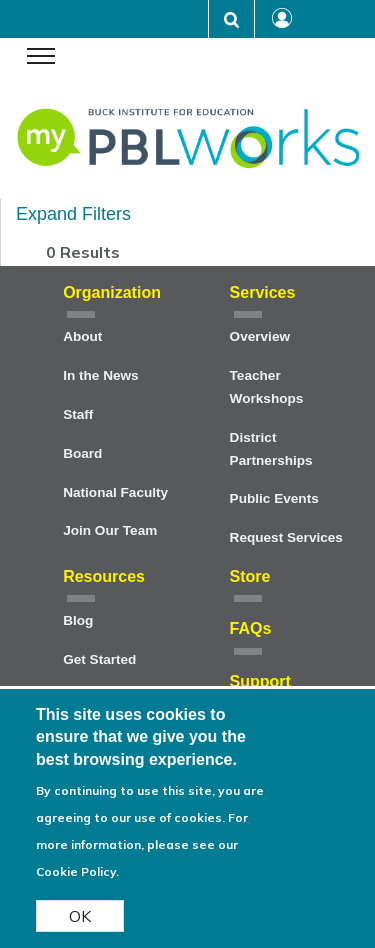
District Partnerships (271, 449)
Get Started (99, 659)
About (82, 336)
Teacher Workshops (267, 387)
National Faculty (115, 492)
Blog (78, 620)
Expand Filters (73, 214)
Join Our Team (110, 530)
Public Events (274, 498)
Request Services (286, 537)
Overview (260, 336)
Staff (78, 414)
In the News (101, 375)
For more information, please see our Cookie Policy (142, 854)
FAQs (251, 628)
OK (80, 926)
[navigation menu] (41, 58)
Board (82, 453)
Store (250, 576)
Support (260, 681)
